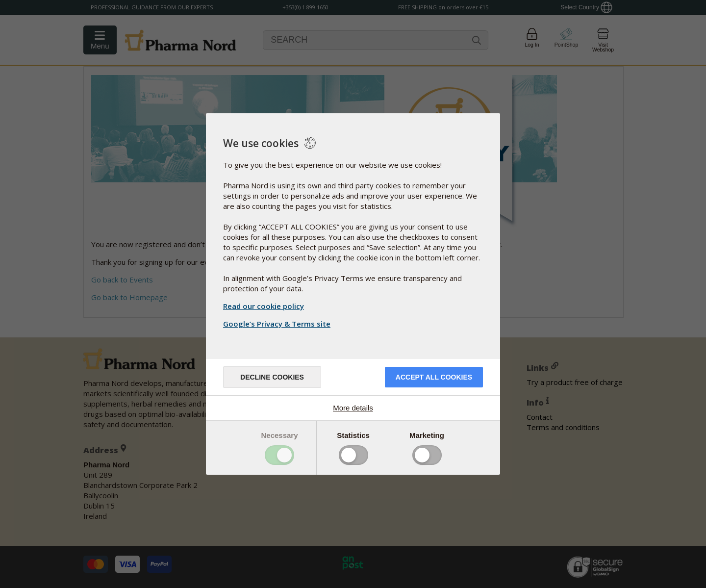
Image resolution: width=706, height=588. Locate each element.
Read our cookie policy (264, 306)
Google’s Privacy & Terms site (278, 324)
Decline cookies (272, 377)
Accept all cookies (434, 377)
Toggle (279, 455)
